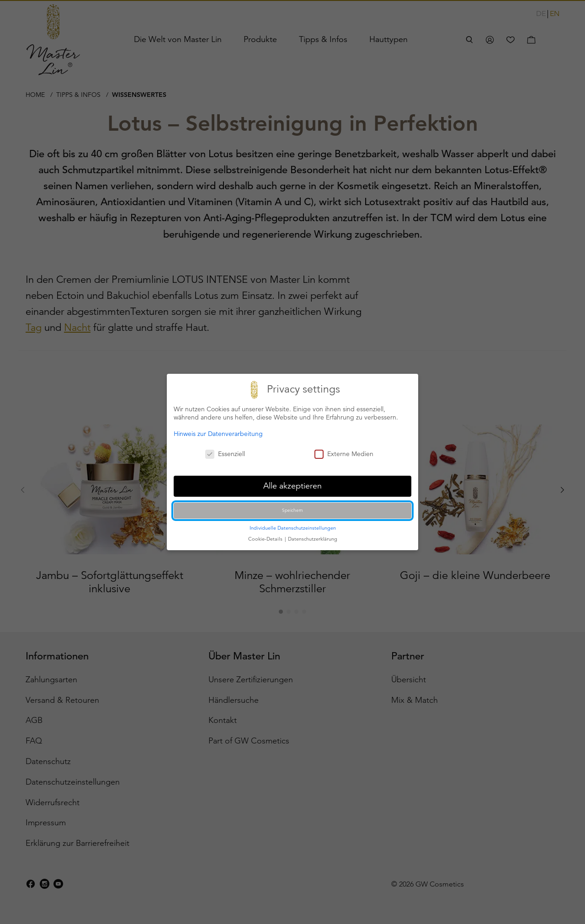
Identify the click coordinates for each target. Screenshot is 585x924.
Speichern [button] (292, 510)
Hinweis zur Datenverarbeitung (218, 434)
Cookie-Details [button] (266, 539)
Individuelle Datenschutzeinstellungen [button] (293, 528)
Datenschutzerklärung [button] (313, 539)
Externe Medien (344, 454)
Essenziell (225, 454)
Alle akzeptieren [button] (292, 486)
